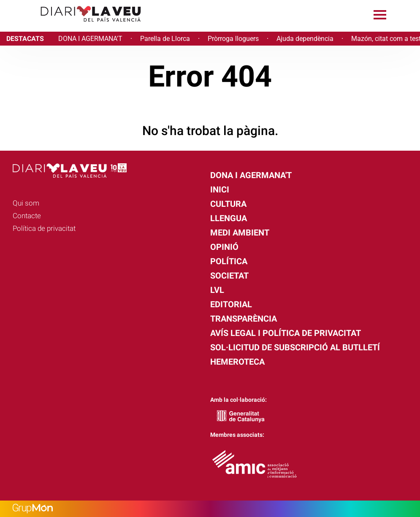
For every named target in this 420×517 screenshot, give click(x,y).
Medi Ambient (240, 233)
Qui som (26, 203)
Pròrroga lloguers (233, 39)
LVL (217, 290)
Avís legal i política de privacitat (286, 333)
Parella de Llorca (165, 39)
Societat (229, 276)
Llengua (229, 218)
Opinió (224, 247)
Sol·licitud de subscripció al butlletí (295, 347)
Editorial (231, 304)
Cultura (228, 204)
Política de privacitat (44, 228)
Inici (220, 189)
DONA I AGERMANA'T (90, 39)
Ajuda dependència (305, 39)
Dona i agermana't (251, 175)
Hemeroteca (237, 362)
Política (229, 261)
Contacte (27, 216)
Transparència (244, 319)
